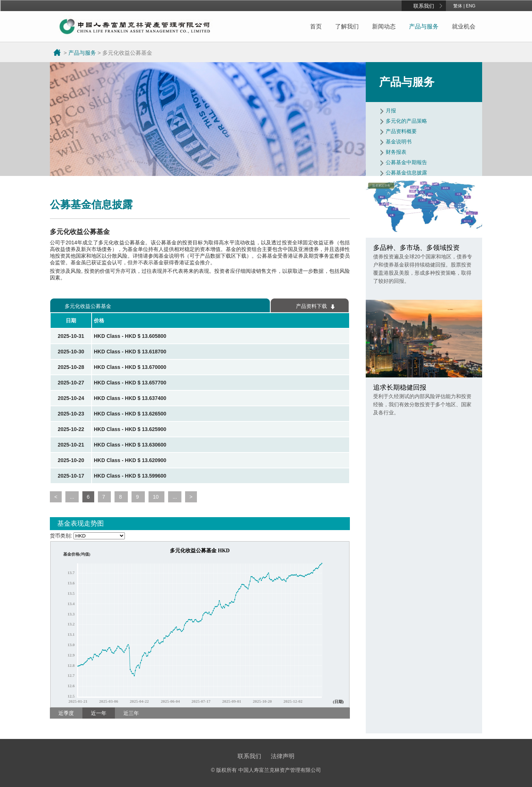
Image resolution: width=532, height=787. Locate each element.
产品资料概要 (401, 131)
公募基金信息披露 (406, 173)
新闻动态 (384, 26)
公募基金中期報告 (406, 162)
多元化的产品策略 (406, 121)
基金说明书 (399, 142)
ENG (471, 6)
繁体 (458, 6)
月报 (391, 111)
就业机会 (464, 26)
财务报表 (396, 152)
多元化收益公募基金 (88, 306)
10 (156, 497)
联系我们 (424, 6)
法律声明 (283, 756)
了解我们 (347, 26)
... (72, 497)
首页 (316, 26)
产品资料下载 (311, 306)
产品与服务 (424, 26)
